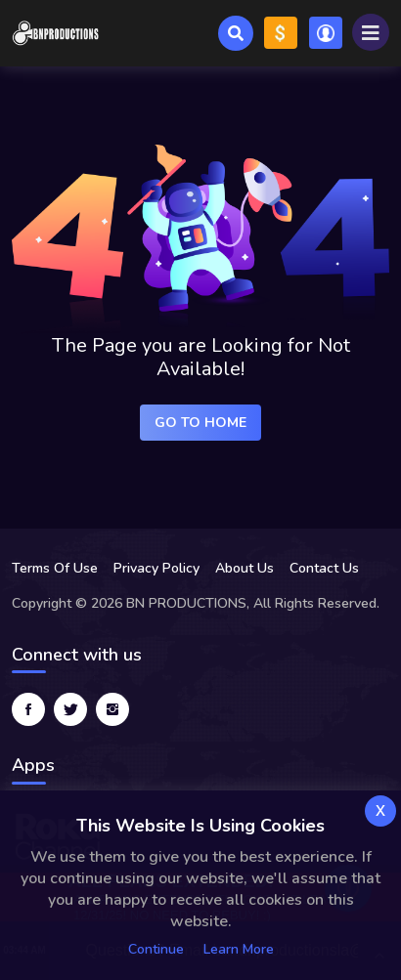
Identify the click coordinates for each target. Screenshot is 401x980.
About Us (245, 568)
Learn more (239, 949)
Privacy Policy (156, 568)
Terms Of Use (55, 568)
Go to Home (200, 423)
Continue (156, 949)
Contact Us (324, 568)
